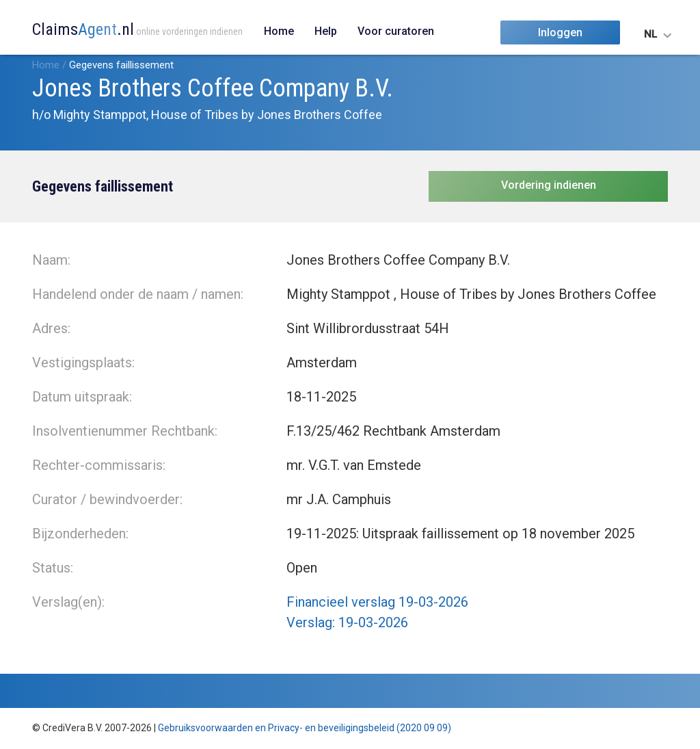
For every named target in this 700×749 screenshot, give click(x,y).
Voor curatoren (396, 31)
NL (650, 34)
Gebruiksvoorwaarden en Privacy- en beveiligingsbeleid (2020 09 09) (305, 728)
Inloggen (560, 32)
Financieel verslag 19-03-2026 (377, 602)
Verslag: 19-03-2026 (347, 622)
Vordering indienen (549, 185)
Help (326, 31)
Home (279, 31)
